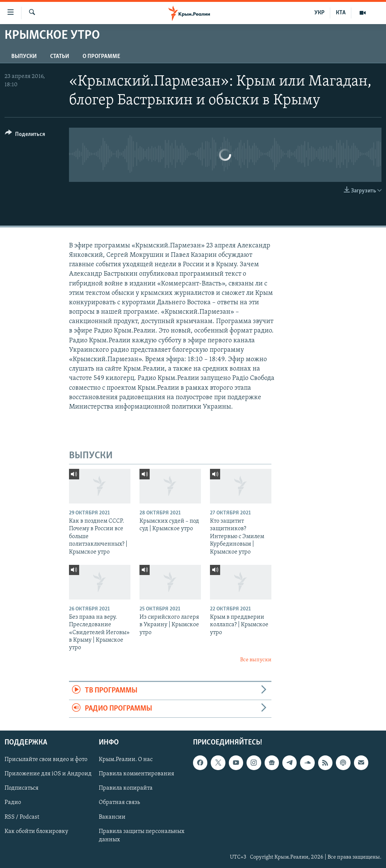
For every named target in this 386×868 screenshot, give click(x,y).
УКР (319, 13)
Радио (13, 802)
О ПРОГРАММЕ (101, 56)
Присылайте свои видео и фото (46, 760)
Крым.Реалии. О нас (126, 760)
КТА (341, 13)
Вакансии (112, 817)
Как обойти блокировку (36, 831)
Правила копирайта (126, 788)
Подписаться (21, 788)
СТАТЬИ (60, 56)
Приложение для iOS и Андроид (48, 774)
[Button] (25, 135)
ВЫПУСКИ (24, 56)
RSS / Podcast (22, 817)
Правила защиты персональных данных (142, 836)
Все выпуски (256, 660)
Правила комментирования (136, 774)
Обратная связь (119, 802)
